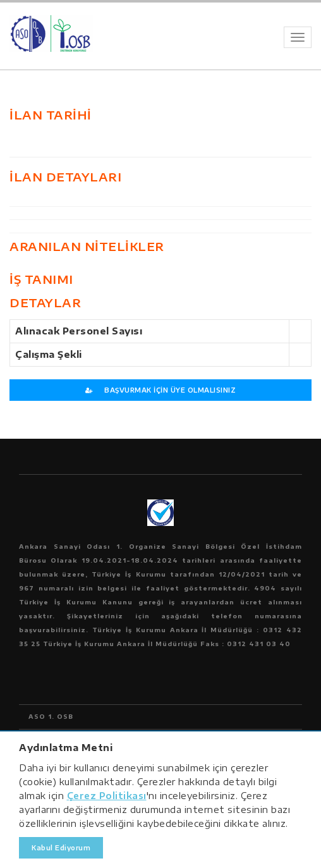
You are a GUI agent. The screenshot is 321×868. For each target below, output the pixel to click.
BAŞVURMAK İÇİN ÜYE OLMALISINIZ (160, 390)
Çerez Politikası (107, 796)
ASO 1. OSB (51, 717)
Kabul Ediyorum (61, 848)
